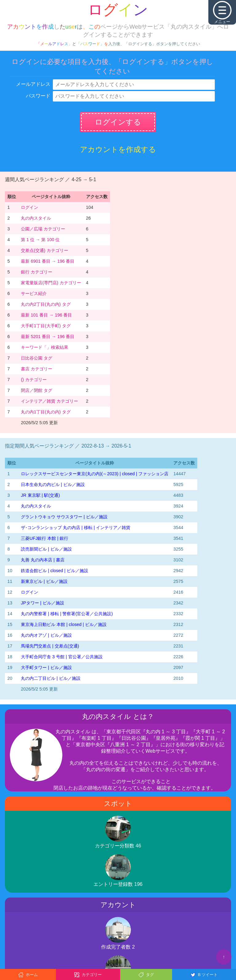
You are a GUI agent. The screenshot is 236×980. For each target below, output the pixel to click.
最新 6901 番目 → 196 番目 (48, 261)
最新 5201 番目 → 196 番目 (48, 337)
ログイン (29, 207)
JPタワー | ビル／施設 (43, 603)
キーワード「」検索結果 (45, 347)
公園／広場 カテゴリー (43, 229)
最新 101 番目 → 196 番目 (46, 315)
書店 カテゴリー (37, 369)
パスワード (38, 96)
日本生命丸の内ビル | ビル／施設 (53, 484)
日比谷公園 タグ (37, 358)
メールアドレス (33, 84)
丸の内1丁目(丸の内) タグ (46, 412)
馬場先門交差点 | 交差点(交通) (50, 646)
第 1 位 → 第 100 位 (40, 240)
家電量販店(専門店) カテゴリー (51, 283)
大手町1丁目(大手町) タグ (46, 326)
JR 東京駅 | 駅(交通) (40, 495)
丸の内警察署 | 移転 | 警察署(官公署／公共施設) (67, 614)
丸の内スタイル (36, 218)
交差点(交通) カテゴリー (45, 250)
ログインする (118, 122)
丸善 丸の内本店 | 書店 (43, 560)
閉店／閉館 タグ (37, 390)
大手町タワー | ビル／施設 (46, 667)
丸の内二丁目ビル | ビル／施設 (51, 678)
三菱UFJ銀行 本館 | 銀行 (45, 538)
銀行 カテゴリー (37, 272)
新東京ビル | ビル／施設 (44, 581)
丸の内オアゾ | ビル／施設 (46, 635)
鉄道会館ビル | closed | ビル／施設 (55, 571)
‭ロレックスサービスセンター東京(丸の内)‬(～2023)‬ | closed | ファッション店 (95, 474)
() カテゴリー (34, 380)
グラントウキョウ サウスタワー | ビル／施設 (64, 517)
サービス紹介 (34, 293)
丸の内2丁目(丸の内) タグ (46, 304)
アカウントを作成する (118, 149)
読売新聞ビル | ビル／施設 (46, 549)
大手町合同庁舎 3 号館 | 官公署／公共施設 (62, 657)
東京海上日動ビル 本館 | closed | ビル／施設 (64, 624)
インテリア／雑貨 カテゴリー (49, 401)
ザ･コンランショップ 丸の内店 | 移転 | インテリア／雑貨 (76, 528)
